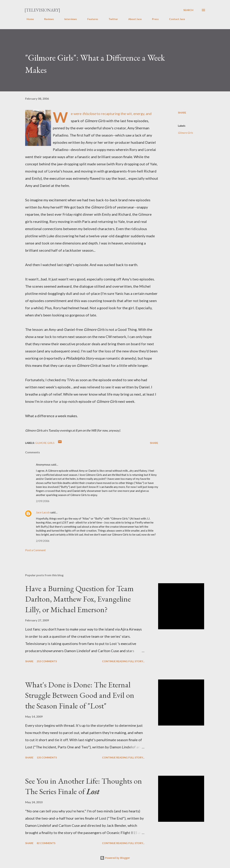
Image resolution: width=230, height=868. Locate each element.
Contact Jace (175, 19)
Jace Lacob (43, 512)
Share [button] (182, 113)
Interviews (68, 19)
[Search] (188, 10)
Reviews (47, 19)
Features (91, 19)
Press (153, 19)
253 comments (47, 661)
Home (28, 19)
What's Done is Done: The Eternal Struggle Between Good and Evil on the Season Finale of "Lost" (80, 695)
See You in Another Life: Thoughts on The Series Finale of (84, 786)
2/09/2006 (43, 501)
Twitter (111, 19)
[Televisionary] (42, 10)
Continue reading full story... (123, 661)
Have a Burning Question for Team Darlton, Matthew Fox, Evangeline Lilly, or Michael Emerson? (79, 599)
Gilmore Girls (185, 133)
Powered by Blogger (115, 858)
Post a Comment (35, 550)
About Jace (133, 19)
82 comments (46, 843)
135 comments (47, 757)
